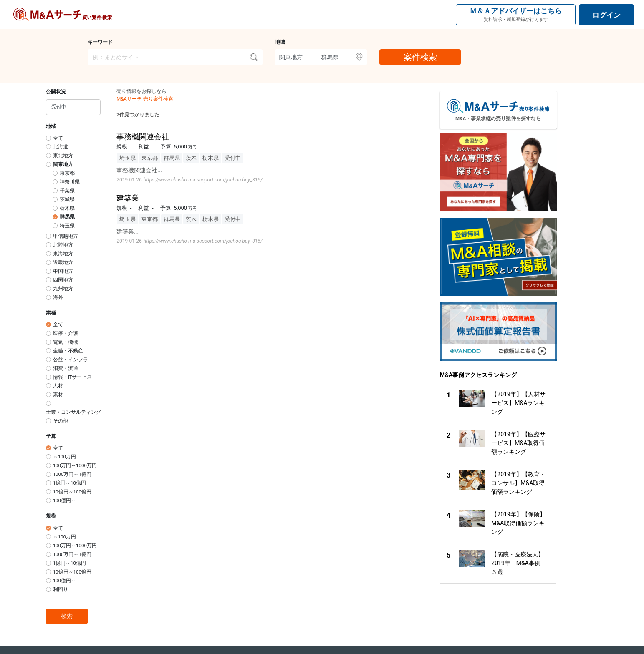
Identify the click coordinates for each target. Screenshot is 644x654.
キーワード (100, 42)
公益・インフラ (71, 360)
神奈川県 (70, 182)
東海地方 (63, 254)
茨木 (191, 158)
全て (58, 138)
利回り (61, 589)
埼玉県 (67, 226)
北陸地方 (63, 245)
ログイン (606, 15)
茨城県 (67, 199)
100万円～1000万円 (75, 465)
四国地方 (63, 280)
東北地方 (63, 156)
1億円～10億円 (69, 483)
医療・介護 (66, 333)
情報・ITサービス (73, 377)
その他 (61, 421)
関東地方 (63, 164)
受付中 (233, 158)
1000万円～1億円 (72, 474)
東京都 (67, 173)
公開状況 (56, 92)
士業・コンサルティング (73, 412)
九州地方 (63, 289)
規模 (51, 516)
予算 (51, 436)
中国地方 (63, 271)
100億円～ (64, 501)
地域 (280, 42)
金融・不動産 (68, 351)
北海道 (61, 147)
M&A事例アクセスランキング (479, 375)
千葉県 (67, 191)
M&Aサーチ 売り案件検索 (145, 99)
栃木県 (67, 208)
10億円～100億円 (72, 492)
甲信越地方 (66, 236)
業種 (51, 313)
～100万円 (64, 457)
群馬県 (67, 217)
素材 (58, 395)
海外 (58, 297)
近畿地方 (63, 262)
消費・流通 (66, 368)
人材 (58, 386)
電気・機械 (66, 342)
